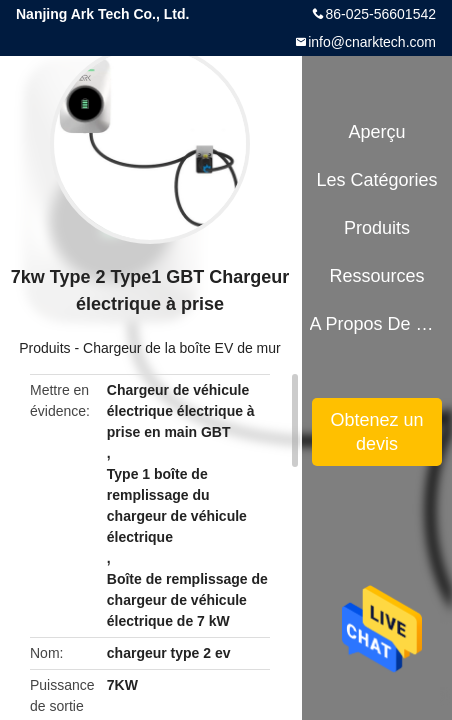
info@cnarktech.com (372, 42)
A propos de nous (377, 324)
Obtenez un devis (376, 432)
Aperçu (376, 132)
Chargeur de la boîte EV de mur (182, 348)
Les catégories (376, 180)
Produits (44, 348)
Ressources (376, 276)
